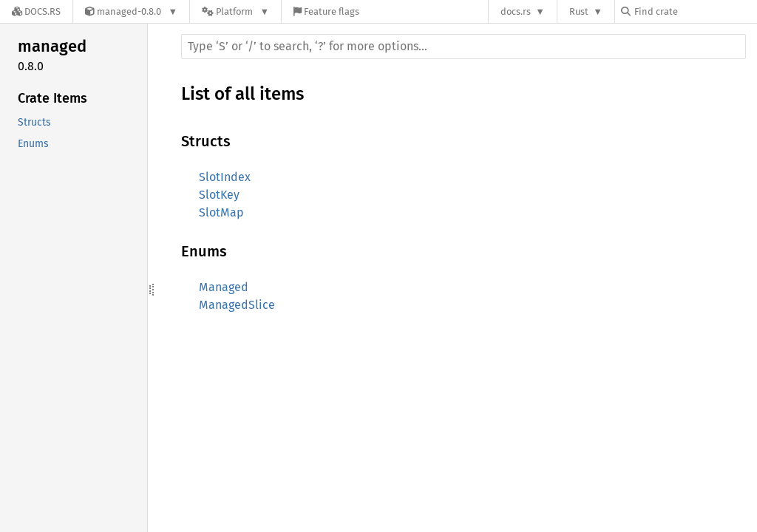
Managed (224, 287)
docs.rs (516, 11)
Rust (579, 11)
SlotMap (221, 212)
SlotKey (219, 195)
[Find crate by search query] (695, 11)
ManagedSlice (237, 305)
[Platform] (235, 11)
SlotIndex (225, 177)
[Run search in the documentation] (464, 47)
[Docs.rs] (36, 11)
